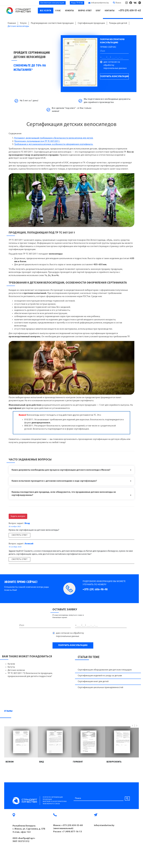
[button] (132, 726)
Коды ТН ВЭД (77, 3)
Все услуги (46, 11)
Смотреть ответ (19, 535)
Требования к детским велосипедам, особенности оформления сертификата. (54, 144)
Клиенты (70, 11)
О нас (58, 11)
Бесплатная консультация (52, 3)
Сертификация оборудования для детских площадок (105, 670)
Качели (11, 664)
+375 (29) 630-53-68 (72, 825)
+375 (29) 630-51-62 (130, 10)
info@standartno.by (100, 3)
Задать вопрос (18, 516)
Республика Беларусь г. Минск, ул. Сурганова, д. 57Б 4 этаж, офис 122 (29, 829)
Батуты (11, 667)
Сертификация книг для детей (93, 682)
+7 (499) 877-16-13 (72, 832)
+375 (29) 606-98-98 (95, 589)
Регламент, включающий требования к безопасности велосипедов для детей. (54, 138)
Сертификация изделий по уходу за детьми (100, 676)
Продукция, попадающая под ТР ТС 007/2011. (37, 141)
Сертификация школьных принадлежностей (101, 688)
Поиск (117, 3)
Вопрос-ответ (85, 11)
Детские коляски (16, 670)
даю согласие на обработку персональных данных (115, 65)
